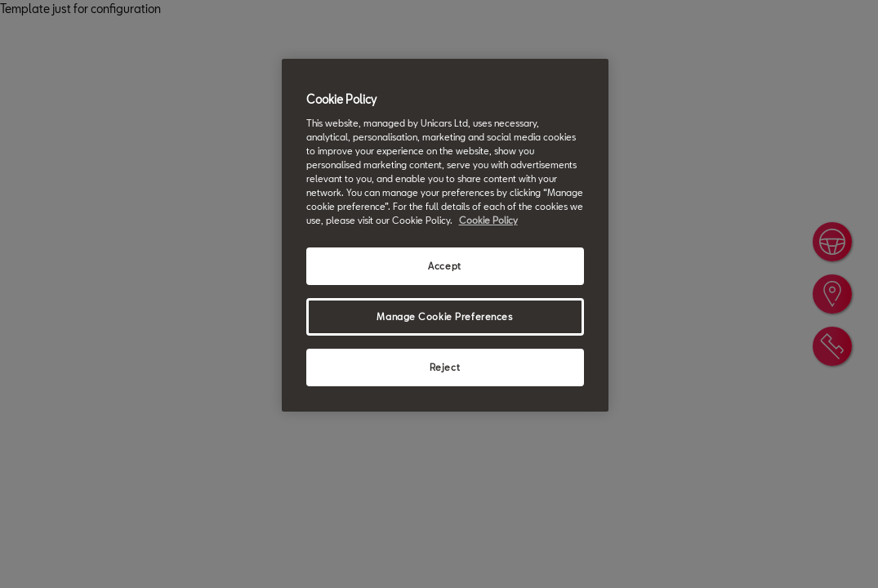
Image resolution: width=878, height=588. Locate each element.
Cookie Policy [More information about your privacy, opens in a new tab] (488, 220)
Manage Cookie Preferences (444, 316)
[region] (445, 235)
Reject (445, 367)
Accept (444, 266)
